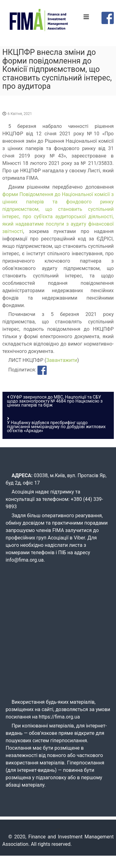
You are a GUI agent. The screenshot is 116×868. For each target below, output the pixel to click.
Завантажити (62, 360)
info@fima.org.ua (25, 560)
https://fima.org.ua (59, 717)
